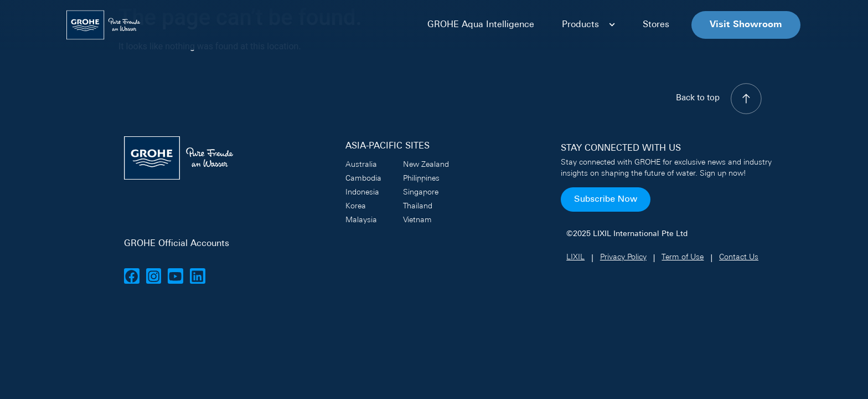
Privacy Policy (623, 257)
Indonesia (362, 193)
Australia (361, 165)
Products (588, 25)
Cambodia (363, 179)
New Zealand (426, 165)
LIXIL (575, 257)
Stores (656, 25)
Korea (356, 206)
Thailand (418, 206)
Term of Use (683, 257)
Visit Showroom (746, 25)
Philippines (421, 179)
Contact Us (739, 257)
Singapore (421, 193)
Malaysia (361, 220)
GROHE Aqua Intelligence (481, 25)
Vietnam (417, 220)
